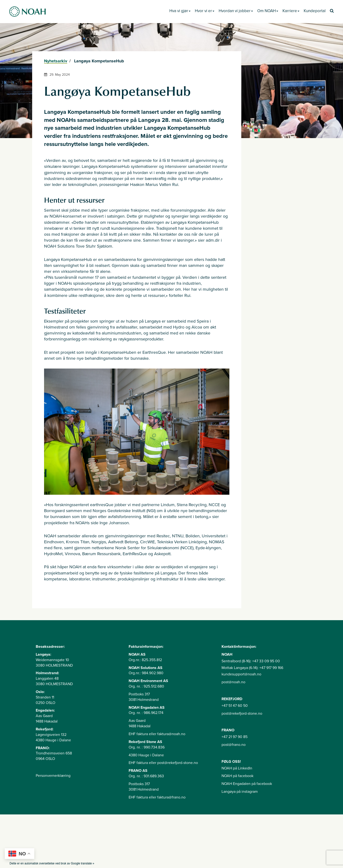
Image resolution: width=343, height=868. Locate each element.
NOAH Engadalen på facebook (247, 784)
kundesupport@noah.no (241, 674)
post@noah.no (233, 682)
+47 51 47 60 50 (235, 706)
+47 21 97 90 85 (235, 737)
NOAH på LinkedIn (237, 768)
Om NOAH (268, 11)
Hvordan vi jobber (236, 11)
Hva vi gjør (180, 11)
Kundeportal (315, 11)
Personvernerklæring (53, 776)
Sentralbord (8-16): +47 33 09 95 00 (251, 661)
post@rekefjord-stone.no (242, 713)
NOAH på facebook (237, 776)
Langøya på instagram (240, 792)
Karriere (291, 11)
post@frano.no (234, 745)
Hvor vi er (205, 11)
